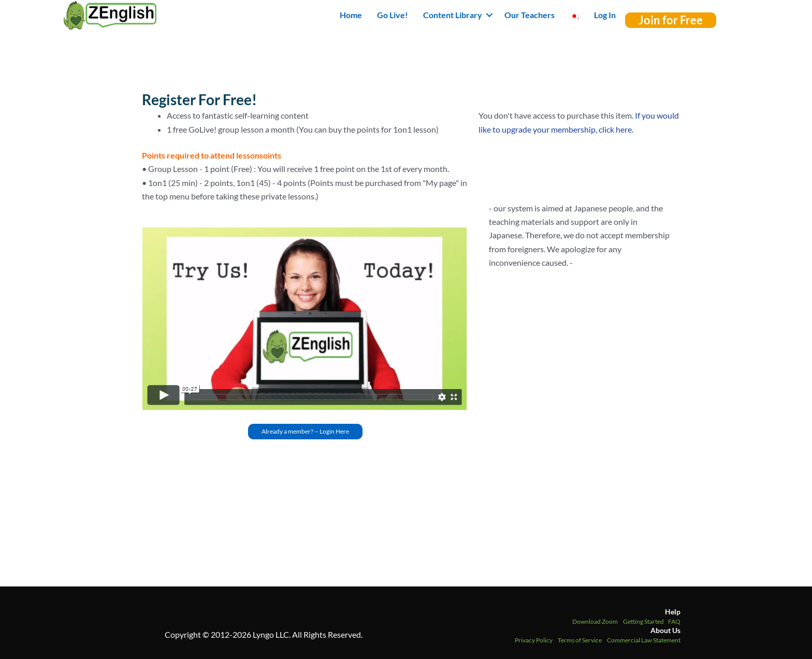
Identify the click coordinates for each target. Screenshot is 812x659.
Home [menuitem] (351, 15)
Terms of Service (580, 640)
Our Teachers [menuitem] (530, 15)
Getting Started (643, 621)
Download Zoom (595, 621)
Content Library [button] (453, 15)
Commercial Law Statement (644, 640)
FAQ (674, 621)
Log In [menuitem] (605, 15)
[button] (489, 15)
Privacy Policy (534, 640)
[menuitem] (574, 15)
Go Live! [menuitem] (393, 15)
